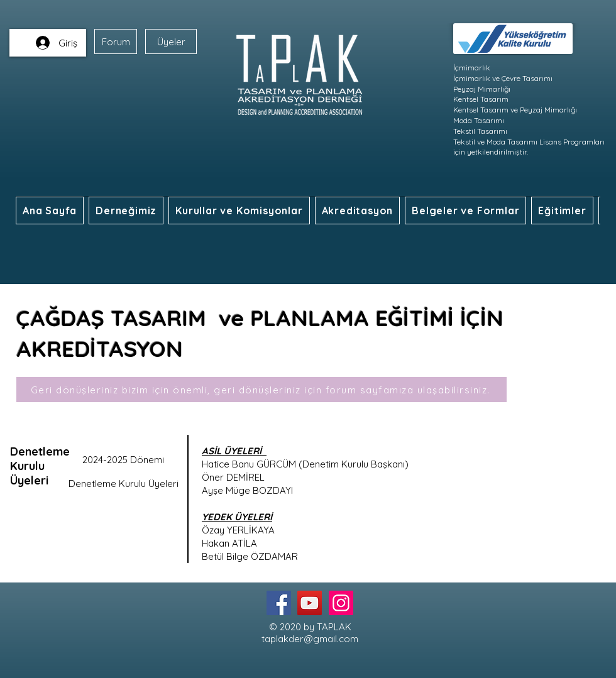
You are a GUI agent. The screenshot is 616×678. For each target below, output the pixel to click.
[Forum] (116, 41)
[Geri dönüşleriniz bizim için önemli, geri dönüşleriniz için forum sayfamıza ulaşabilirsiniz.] (261, 390)
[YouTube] (310, 603)
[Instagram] (341, 603)
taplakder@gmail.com (310, 639)
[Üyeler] (171, 41)
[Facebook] (279, 603)
